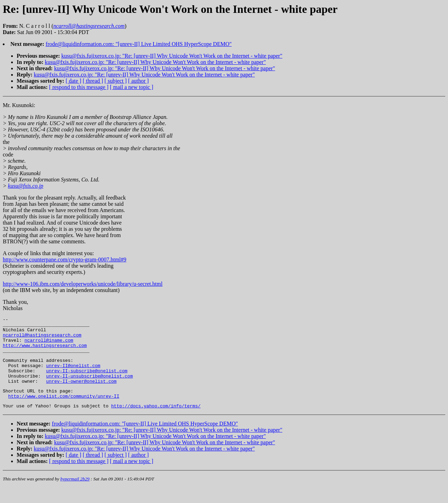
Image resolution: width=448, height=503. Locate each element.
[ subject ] (116, 81)
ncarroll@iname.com (49, 345)
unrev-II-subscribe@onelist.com (87, 381)
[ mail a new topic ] (131, 87)
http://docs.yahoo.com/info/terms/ (156, 421)
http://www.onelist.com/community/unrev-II (64, 411)
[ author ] (139, 81)
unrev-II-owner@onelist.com (81, 394)
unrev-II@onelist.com (73, 375)
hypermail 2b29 (75, 494)
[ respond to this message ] (79, 87)
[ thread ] (93, 81)
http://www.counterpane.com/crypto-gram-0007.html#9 (65, 259)
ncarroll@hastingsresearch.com (42, 339)
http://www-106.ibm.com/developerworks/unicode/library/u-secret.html (83, 284)
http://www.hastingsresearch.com (45, 351)
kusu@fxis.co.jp (26, 186)
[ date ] (73, 81)
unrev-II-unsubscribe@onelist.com (90, 387)
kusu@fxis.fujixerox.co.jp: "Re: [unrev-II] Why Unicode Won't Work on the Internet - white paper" (172, 56)
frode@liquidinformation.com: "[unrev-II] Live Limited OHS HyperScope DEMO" (139, 44)
